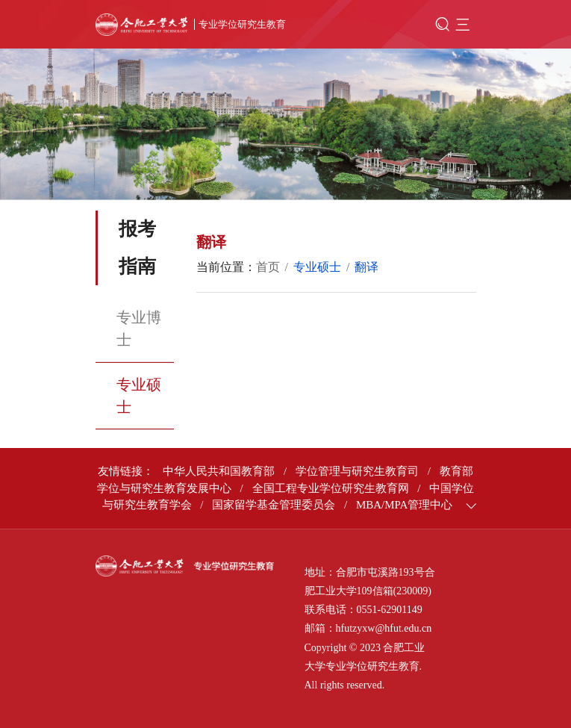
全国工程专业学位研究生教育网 (331, 488)
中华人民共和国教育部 (219, 471)
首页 (268, 267)
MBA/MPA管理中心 (404, 505)
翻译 (366, 267)
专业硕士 (139, 396)
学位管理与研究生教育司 (357, 471)
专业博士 (139, 329)
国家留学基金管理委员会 (274, 505)
